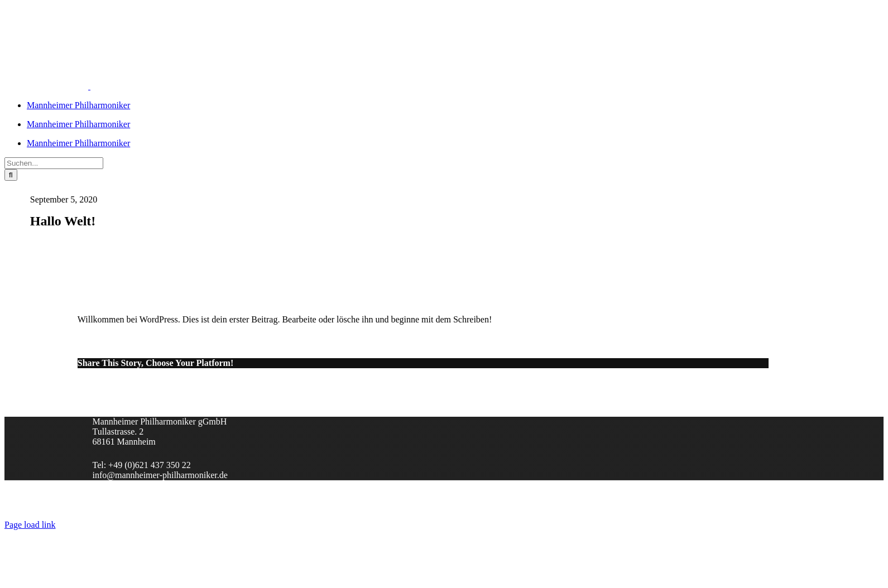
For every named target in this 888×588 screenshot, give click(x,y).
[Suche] (11, 175)
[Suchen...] (54, 163)
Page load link (30, 525)
